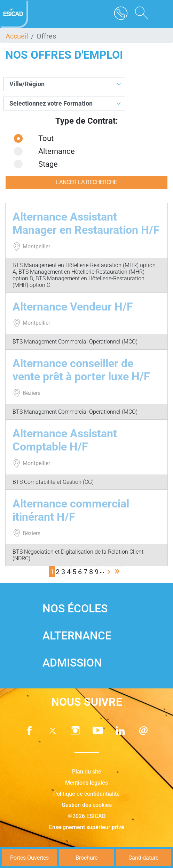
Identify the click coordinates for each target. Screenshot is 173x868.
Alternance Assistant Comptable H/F (65, 440)
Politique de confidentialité (86, 794)
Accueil (17, 36)
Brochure (86, 858)
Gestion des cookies (87, 805)
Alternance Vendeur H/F (73, 307)
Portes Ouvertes (29, 858)
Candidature (143, 858)
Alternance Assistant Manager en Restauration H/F (86, 223)
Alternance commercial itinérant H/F (71, 510)
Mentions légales (86, 783)
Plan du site (87, 772)
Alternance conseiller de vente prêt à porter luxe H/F (81, 370)
